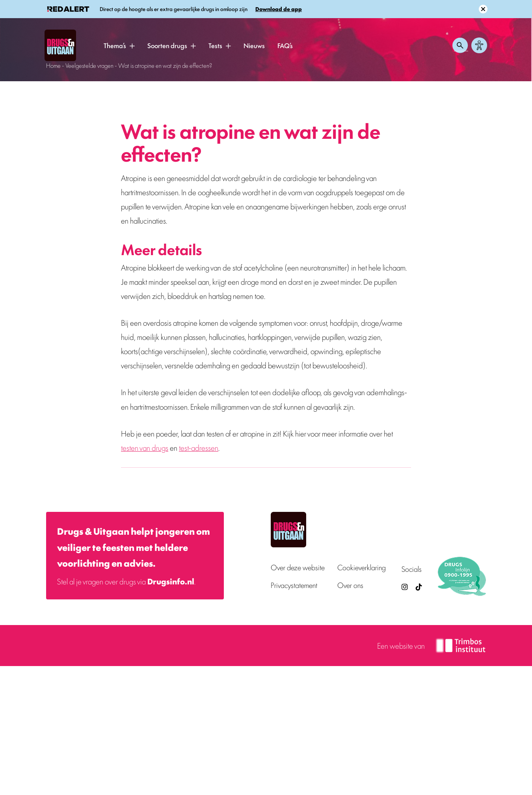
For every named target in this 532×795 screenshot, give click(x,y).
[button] (132, 46)
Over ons (350, 585)
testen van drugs (145, 447)
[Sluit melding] (483, 9)
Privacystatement (294, 585)
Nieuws (254, 45)
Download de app (279, 9)
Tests (215, 45)
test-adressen (199, 447)
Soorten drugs (167, 45)
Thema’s (115, 45)
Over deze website (298, 567)
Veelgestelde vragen (89, 65)
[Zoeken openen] (460, 45)
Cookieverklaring (362, 567)
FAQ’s (285, 45)
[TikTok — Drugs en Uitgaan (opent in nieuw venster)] (418, 587)
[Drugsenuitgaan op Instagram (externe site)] (405, 587)
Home (53, 65)
